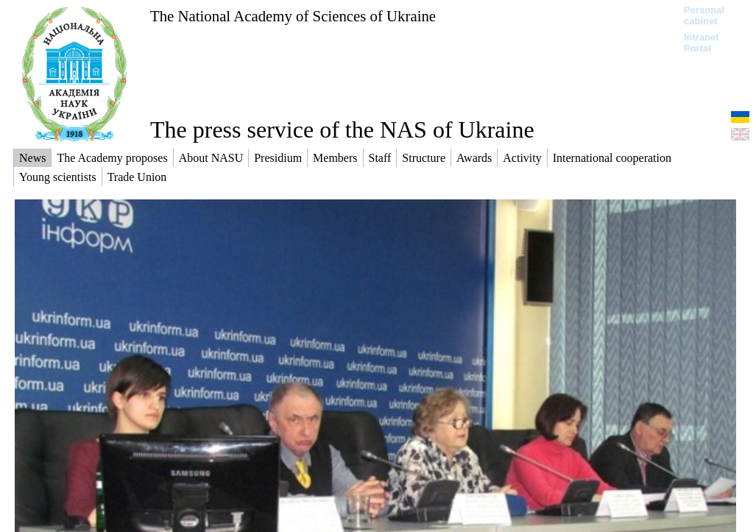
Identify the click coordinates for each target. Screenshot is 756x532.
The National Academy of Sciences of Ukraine (293, 16)
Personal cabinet (704, 15)
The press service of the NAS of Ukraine (342, 130)
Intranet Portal (702, 43)
